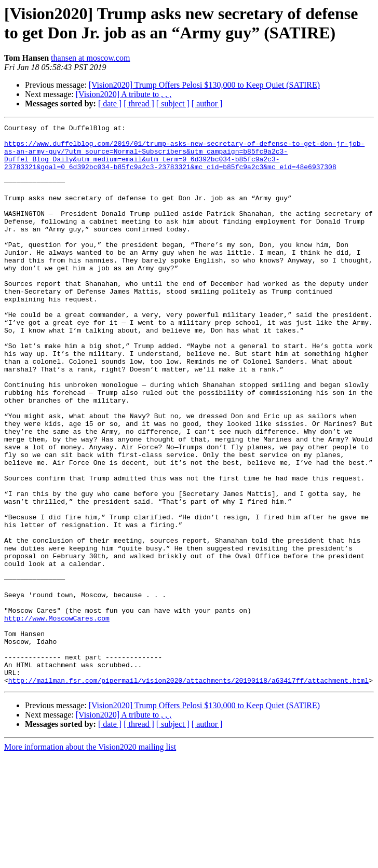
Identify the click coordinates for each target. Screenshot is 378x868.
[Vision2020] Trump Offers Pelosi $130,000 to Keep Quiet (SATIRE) (204, 85)
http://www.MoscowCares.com (57, 718)
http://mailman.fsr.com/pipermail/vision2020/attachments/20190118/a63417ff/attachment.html (188, 792)
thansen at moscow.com (90, 58)
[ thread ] (139, 104)
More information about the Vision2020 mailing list (90, 859)
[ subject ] (173, 104)
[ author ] (207, 104)
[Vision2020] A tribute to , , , (124, 94)
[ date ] (110, 104)
